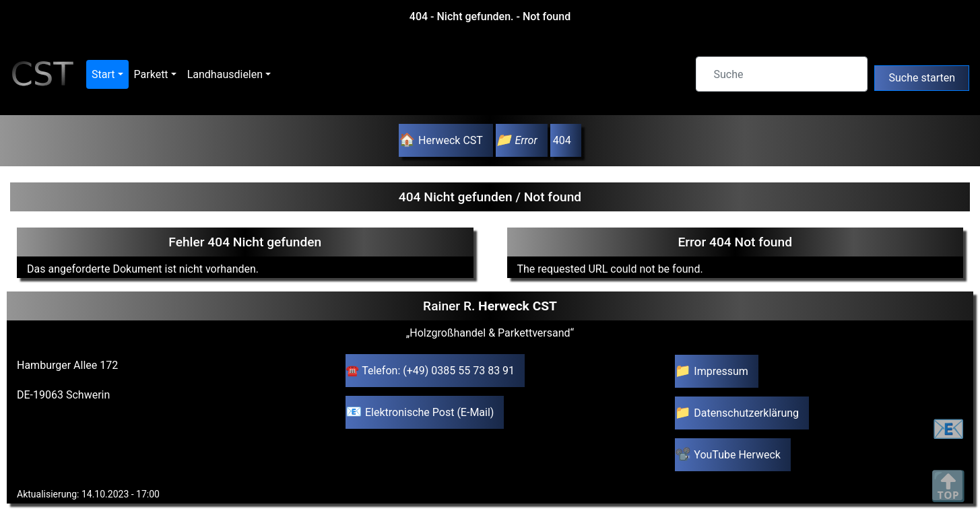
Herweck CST (451, 140)
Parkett (151, 74)
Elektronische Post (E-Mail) (429, 412)
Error (526, 140)
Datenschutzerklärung (746, 413)
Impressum (721, 371)
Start (103, 74)
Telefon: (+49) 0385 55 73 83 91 (438, 371)
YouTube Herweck (737, 455)
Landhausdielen (225, 74)
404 (561, 140)
